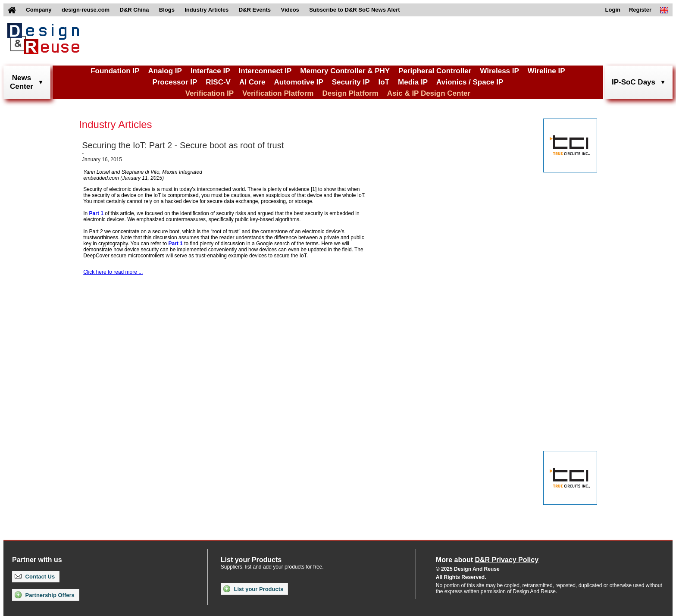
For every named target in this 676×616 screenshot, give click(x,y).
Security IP (351, 82)
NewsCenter (22, 82)
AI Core (252, 82)
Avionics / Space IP (470, 82)
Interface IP (210, 71)
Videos (290, 10)
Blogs (167, 10)
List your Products (253, 589)
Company (39, 10)
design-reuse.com (86, 10)
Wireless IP (499, 71)
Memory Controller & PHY (345, 71)
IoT (384, 82)
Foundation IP (115, 71)
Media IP (413, 82)
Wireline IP (546, 71)
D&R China (135, 10)
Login (613, 10)
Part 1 (96, 213)
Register (640, 10)
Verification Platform (278, 93)
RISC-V (218, 82)
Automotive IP (298, 82)
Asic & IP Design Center (429, 93)
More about (487, 560)
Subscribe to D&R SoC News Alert (354, 10)
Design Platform (350, 93)
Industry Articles (207, 10)
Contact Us (35, 577)
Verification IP (210, 93)
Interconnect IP (265, 71)
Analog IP (165, 71)
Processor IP (175, 82)
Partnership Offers (45, 595)
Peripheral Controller (435, 71)
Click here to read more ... (113, 272)
